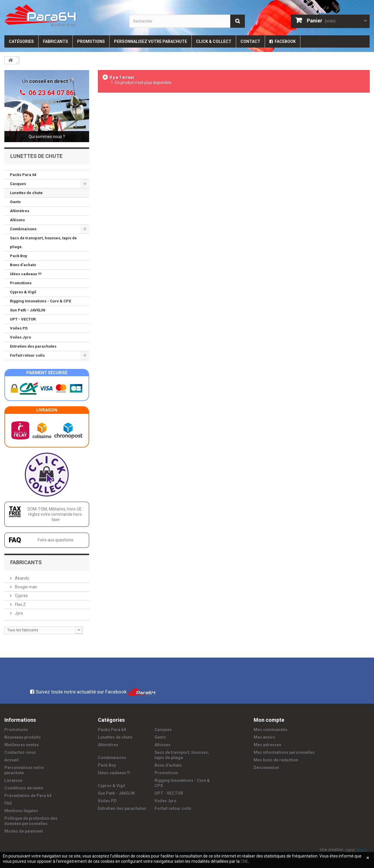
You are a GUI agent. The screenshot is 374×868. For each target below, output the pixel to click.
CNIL (245, 861)
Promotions (91, 41)
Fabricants (56, 41)
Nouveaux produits (23, 737)
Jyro (19, 613)
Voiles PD (19, 328)
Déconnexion (266, 768)
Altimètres (20, 211)
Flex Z (20, 604)
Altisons (17, 220)
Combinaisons (23, 229)
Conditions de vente (24, 788)
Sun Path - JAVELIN (28, 310)
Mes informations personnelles (284, 752)
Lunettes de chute (26, 193)
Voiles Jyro (20, 337)
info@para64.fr (47, 102)
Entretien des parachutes (33, 346)
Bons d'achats (23, 265)
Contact (250, 41)
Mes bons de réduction (276, 760)
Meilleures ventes (22, 745)
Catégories (21, 41)
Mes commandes (271, 730)
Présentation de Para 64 (28, 796)
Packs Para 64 (23, 175)
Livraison (13, 780)
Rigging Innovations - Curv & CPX (40, 301)
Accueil (12, 760)
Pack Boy (19, 256)
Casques (18, 184)
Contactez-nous (20, 752)
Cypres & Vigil (23, 292)
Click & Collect (214, 41)
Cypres (21, 596)
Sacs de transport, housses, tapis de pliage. (43, 242)
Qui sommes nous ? (47, 137)
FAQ (8, 803)
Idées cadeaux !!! (26, 274)
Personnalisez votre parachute (150, 41)
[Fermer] (368, 858)
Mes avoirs (264, 737)
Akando (22, 578)
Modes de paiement (24, 831)
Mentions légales (21, 811)
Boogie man (26, 587)
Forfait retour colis (27, 355)
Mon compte (269, 720)
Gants (15, 202)
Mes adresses (267, 745)
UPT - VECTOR (23, 319)
